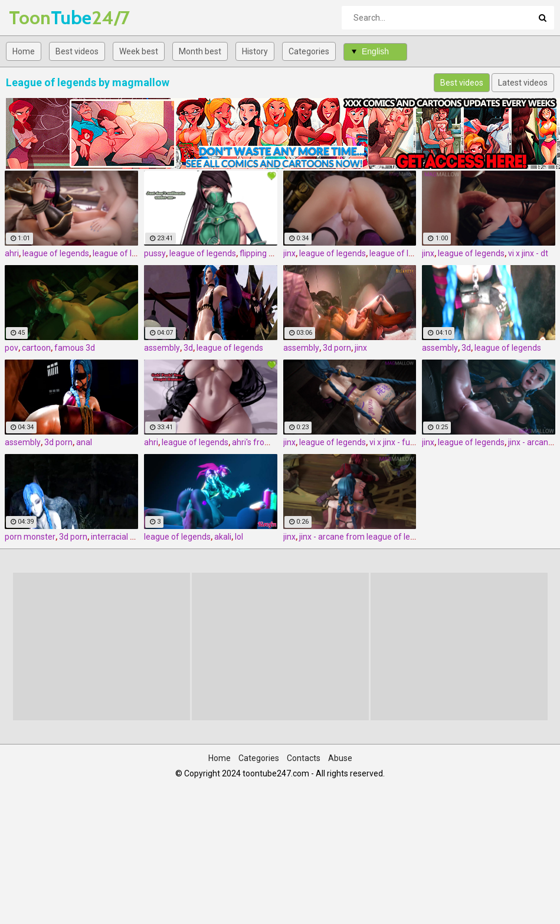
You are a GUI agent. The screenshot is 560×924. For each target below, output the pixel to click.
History (255, 51)
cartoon (36, 348)
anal (84, 442)
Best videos (77, 51)
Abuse (340, 758)
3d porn (337, 348)
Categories (309, 51)
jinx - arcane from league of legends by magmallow (394, 537)
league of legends (56, 253)
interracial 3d (115, 537)
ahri (12, 253)
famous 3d (75, 348)
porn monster (30, 537)
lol (239, 537)
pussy (155, 253)
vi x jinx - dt (528, 253)
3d (188, 348)
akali (223, 537)
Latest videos (523, 83)
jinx (289, 253)
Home (24, 51)
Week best (139, 51)
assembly (162, 348)
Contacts (304, 758)
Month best (200, 51)
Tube (40, 17)
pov (12, 348)
